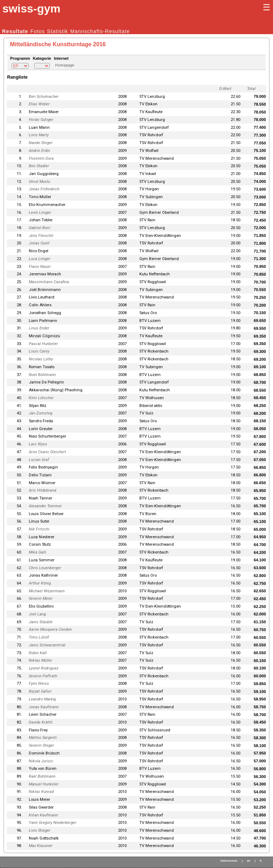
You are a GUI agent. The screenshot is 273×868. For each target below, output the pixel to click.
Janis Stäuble (41, 622)
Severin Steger (41, 745)
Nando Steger (41, 143)
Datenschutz (229, 861)
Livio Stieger (40, 830)
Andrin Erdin (39, 151)
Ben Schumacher (44, 97)
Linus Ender (39, 328)
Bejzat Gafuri (40, 691)
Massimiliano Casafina (49, 282)
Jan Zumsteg (41, 413)
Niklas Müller (41, 660)
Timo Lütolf (39, 637)
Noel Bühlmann (42, 375)
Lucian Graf (39, 460)
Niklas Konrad (41, 792)
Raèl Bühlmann (42, 776)
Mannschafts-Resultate (100, 31)
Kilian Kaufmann (43, 815)
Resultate (15, 31)
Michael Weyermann (47, 591)
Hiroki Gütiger (41, 120)
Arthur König (40, 583)
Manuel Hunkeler (44, 784)
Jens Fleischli (41, 236)
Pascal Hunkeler (43, 344)
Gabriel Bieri (40, 228)
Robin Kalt (38, 653)
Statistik (57, 31)
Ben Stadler (39, 166)
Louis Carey (39, 351)
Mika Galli (38, 552)
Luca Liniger (40, 259)
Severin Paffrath (43, 676)
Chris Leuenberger (45, 568)
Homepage (65, 65)
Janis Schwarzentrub (47, 645)
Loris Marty (39, 135)
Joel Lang (37, 614)
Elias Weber (39, 104)
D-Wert (225, 89)
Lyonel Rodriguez (44, 668)
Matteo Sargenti (43, 738)
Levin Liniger (40, 213)
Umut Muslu (39, 182)
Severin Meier (41, 599)
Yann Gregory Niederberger (53, 823)
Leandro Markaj (42, 699)
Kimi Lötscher (41, 398)
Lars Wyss (38, 444)
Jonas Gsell (39, 243)
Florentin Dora (41, 158)
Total (251, 89)
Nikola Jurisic (41, 761)
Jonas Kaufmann (44, 707)
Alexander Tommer (45, 506)
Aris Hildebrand (42, 490)
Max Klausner (41, 846)
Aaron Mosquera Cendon (50, 629)
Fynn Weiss (39, 684)
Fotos (38, 31)
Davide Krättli (41, 722)
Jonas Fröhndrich (44, 189)
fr (261, 861)
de (249, 861)
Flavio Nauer (40, 267)
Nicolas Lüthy (41, 359)
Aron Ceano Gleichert (47, 452)
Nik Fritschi (39, 529)
